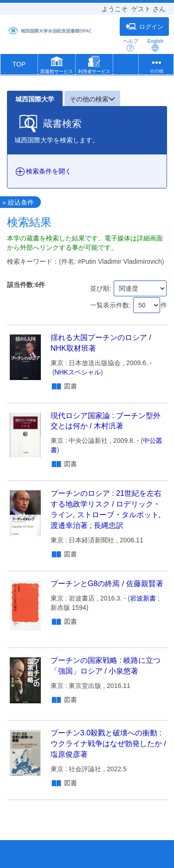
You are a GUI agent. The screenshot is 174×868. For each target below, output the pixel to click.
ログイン (145, 27)
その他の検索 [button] (92, 99)
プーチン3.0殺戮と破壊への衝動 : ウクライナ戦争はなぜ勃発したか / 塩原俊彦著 (108, 743)
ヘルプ (131, 45)
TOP (19, 64)
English (155, 45)
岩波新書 (143, 598)
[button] (57, 66)
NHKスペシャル (77, 372)
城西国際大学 (35, 99)
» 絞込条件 (18, 202)
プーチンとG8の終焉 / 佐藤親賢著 (107, 583)
